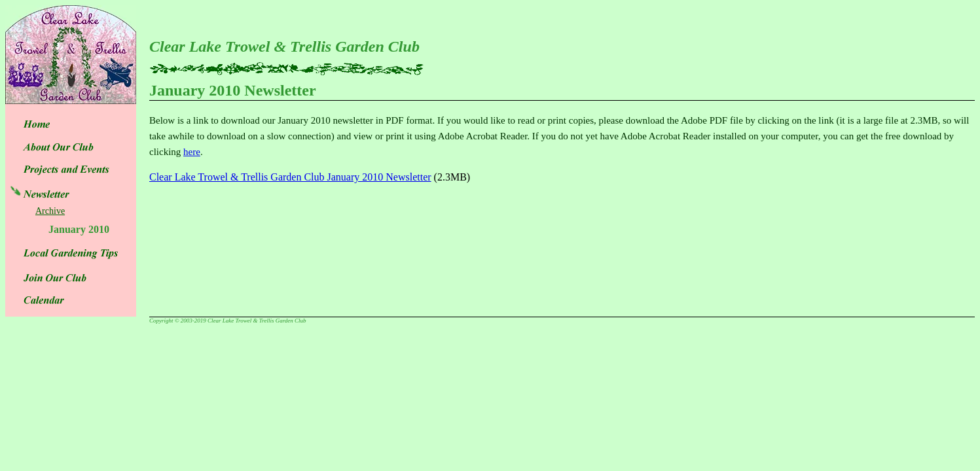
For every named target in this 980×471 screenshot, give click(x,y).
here (192, 152)
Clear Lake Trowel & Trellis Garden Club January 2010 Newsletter (290, 177)
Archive (50, 211)
